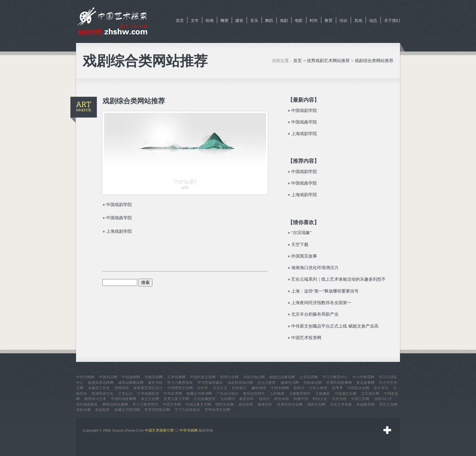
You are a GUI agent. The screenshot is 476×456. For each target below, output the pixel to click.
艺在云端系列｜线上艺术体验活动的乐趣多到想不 (338, 279)
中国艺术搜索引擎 (159, 430)
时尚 (314, 20)
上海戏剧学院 (119, 231)
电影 (299, 20)
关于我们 (392, 20)
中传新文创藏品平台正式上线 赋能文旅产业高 (335, 326)
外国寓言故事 (304, 256)
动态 (373, 20)
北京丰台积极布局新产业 (315, 314)
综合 (343, 20)
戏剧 (284, 20)
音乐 (254, 20)
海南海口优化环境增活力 (315, 268)
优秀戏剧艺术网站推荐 (328, 61)
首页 (180, 20)
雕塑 (224, 20)
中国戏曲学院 (119, 218)
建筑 (239, 20)
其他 (358, 20)
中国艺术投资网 (306, 338)
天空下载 (300, 245)
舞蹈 (269, 20)
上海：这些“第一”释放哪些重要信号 (325, 291)
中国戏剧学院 (119, 205)
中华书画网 (189, 430)
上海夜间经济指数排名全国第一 (321, 303)
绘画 (210, 20)
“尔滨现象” (301, 233)
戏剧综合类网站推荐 (374, 61)
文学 (195, 20)
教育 (329, 20)
